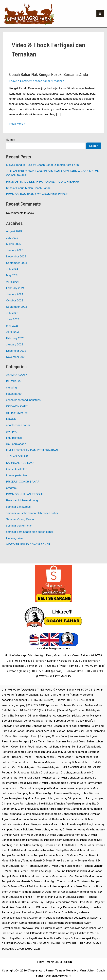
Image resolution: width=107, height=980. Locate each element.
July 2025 (12, 246)
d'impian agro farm (18, 421)
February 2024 (15, 297)
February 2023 (15, 347)
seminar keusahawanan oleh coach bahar (32, 522)
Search (11, 148)
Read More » (17, 132)
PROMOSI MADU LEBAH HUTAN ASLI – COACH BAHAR (43, 190)
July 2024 (12, 278)
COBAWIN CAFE (17, 415)
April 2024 (12, 290)
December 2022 (16, 359)
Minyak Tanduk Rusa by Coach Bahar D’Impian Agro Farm (42, 174)
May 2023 (12, 334)
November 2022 (16, 366)
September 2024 (17, 271)
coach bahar (42, 90)
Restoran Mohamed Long (22, 509)
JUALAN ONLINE (17, 465)
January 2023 (15, 353)
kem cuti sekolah (17, 478)
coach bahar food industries (23, 409)
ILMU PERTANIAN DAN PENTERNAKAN (32, 459)
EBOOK (11, 427)
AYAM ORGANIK (17, 383)
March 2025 (14, 253)
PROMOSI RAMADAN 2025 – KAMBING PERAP (37, 203)
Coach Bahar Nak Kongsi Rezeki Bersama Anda (49, 83)
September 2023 (17, 315)
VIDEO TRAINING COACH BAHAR (28, 553)
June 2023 (13, 328)
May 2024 (12, 284)
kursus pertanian (17, 484)
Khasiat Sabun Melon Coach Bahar (28, 197)
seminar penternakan (19, 534)
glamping (12, 440)
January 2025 (15, 259)
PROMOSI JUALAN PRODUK (25, 503)
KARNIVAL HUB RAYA (20, 471)
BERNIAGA (13, 390)
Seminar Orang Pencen (21, 528)
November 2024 (16, 265)
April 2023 (12, 341)
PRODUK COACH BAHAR (23, 490)
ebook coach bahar (18, 434)
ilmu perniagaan (16, 453)
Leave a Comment (21, 90)
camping (11, 396)
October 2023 (15, 309)
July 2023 (12, 322)
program (11, 497)
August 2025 (14, 240)
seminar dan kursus (18, 515)
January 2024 (15, 303)
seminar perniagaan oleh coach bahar (30, 541)
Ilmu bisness (14, 446)
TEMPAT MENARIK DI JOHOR (54, 962)
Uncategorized (15, 547)
